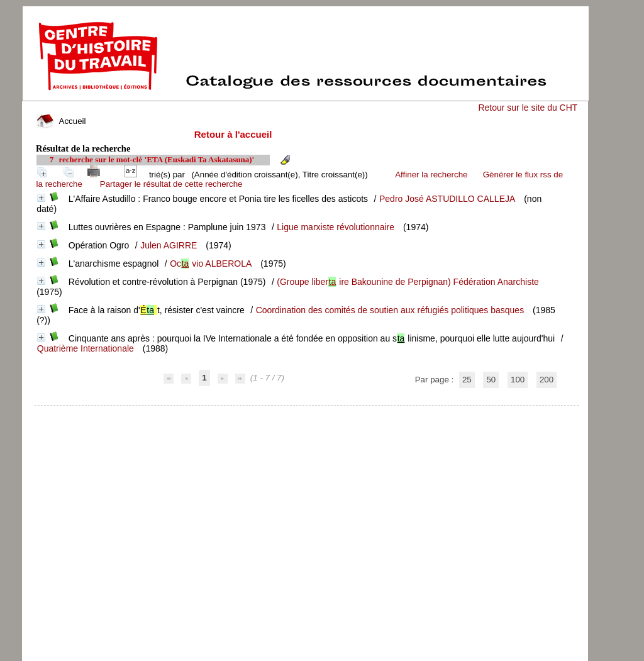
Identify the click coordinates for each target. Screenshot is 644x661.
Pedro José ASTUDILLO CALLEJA (447, 199)
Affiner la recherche (431, 175)
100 (518, 380)
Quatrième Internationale (86, 348)
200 (547, 380)
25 (467, 380)
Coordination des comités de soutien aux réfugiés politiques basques (390, 310)
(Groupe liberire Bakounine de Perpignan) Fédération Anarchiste (408, 282)
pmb (307, 414)
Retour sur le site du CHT (528, 108)
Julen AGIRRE (169, 245)
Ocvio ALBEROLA (211, 264)
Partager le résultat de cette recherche (171, 184)
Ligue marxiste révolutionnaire (336, 227)
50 (491, 380)
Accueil (61, 121)
